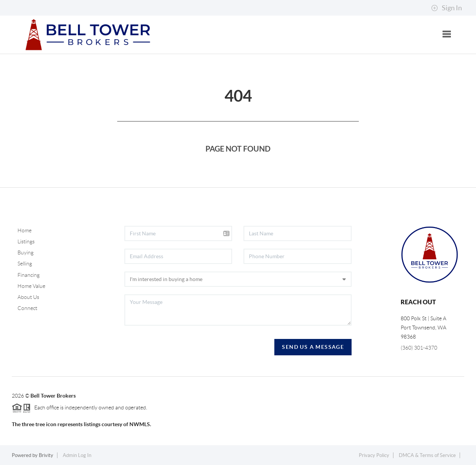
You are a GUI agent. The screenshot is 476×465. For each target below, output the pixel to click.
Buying (25, 252)
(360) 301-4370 (419, 348)
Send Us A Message (313, 347)
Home (25, 230)
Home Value (31, 286)
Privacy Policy (374, 455)
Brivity (46, 455)
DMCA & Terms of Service (427, 455)
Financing (29, 275)
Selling (25, 264)
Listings (26, 241)
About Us (28, 297)
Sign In (447, 8)
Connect (27, 308)
